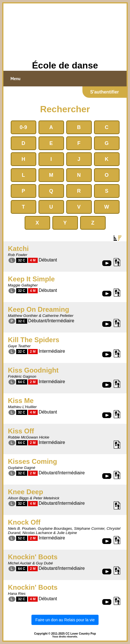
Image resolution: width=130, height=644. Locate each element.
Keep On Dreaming (39, 309)
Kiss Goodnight (33, 370)
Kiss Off (21, 431)
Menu (15, 79)
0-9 (23, 127)
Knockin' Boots (33, 557)
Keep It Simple (31, 279)
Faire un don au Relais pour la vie (65, 620)
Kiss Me (21, 401)
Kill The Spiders (34, 340)
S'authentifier (105, 92)
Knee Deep (25, 492)
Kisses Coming (32, 461)
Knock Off (24, 522)
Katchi (18, 249)
